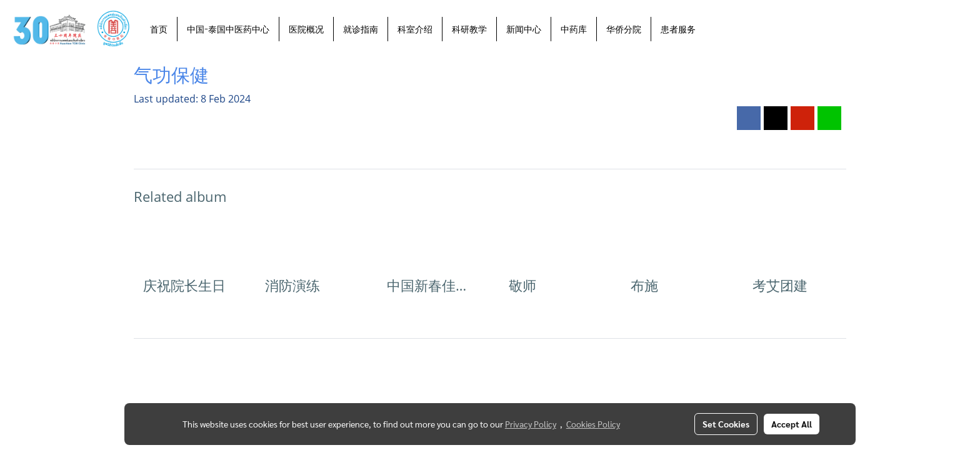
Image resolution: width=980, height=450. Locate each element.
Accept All (792, 424)
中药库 (574, 29)
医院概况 (306, 29)
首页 (159, 29)
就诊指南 (361, 29)
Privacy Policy (531, 424)
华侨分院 (624, 29)
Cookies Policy (593, 424)
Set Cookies (726, 424)
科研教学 (469, 29)
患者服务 (678, 29)
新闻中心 (524, 29)
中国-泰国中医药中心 (228, 29)
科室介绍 (415, 29)
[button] (716, 29)
